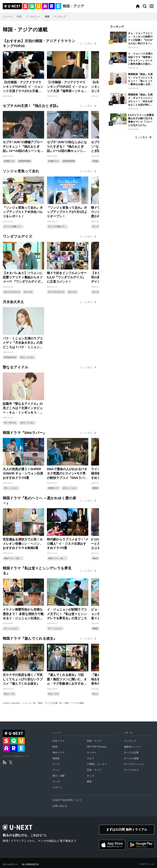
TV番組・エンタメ (97, 764)
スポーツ (57, 787)
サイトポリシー (10, 864)
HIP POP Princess (97, 747)
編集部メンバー (133, 747)
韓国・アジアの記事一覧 (50, 703)
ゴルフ (90, 758)
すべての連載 (131, 758)
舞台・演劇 (59, 776)
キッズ (90, 776)
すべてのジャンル (134, 764)
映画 (55, 747)
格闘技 (56, 758)
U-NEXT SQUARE (11, 703)
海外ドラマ (59, 753)
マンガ (56, 782)
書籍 (89, 782)
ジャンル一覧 (29, 703)
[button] (151, 6)
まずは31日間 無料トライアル (127, 829)
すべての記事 (131, 753)
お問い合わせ (60, 806)
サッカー (92, 753)
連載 (47, 16)
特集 (19, 16)
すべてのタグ (131, 770)
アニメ (56, 770)
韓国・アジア (94, 741)
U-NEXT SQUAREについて (67, 800)
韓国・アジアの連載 (74, 703)
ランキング (60, 16)
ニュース (8, 16)
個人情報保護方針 (31, 864)
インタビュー (33, 16)
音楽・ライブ (94, 770)
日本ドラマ (59, 741)
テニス (56, 764)
